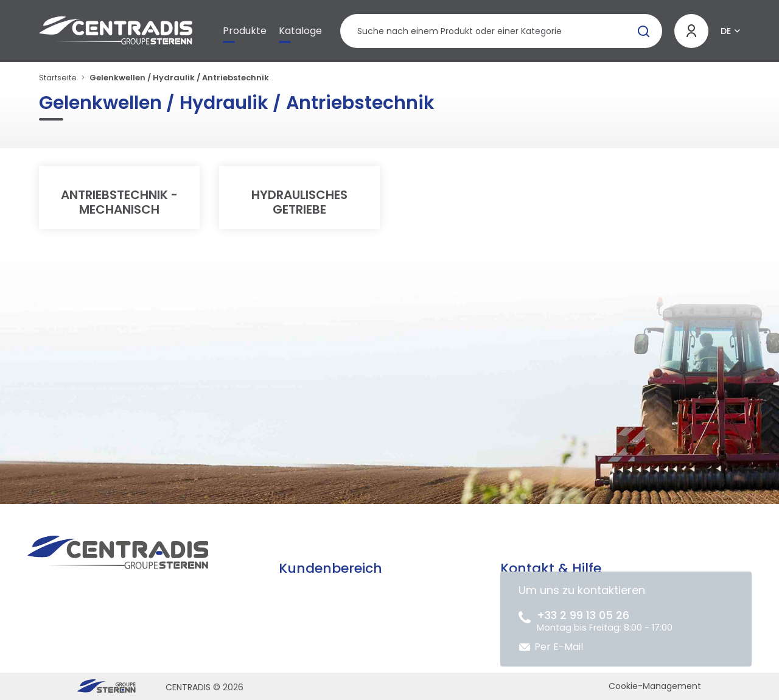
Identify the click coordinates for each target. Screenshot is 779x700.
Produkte (245, 31)
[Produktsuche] (501, 31)
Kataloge (300, 31)
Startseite (58, 78)
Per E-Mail (559, 647)
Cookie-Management (655, 686)
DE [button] (726, 31)
